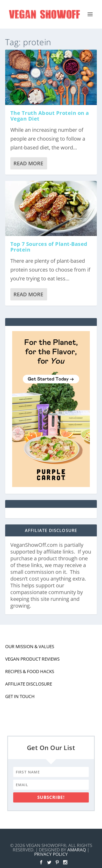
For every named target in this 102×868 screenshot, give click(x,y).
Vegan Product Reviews (32, 659)
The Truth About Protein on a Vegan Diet (50, 116)
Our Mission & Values (30, 646)
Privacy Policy (51, 854)
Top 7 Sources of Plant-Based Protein (49, 247)
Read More (28, 163)
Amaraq (77, 850)
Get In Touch (20, 696)
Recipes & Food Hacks (30, 671)
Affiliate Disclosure (29, 684)
